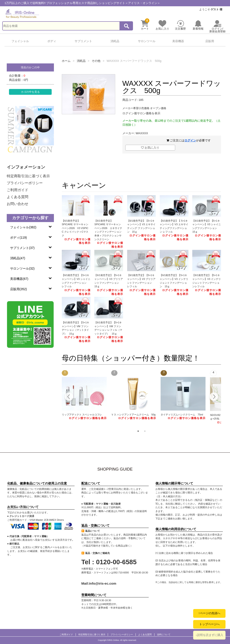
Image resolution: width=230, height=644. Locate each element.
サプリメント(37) (22, 248)
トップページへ (209, 624)
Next (214, 397)
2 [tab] (145, 431)
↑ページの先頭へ (209, 613)
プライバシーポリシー (25, 183)
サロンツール (147, 41)
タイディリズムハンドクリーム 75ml (182, 415)
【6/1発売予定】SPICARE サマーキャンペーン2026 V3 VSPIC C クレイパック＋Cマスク (75, 228)
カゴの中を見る (30, 92)
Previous (69, 397)
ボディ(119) (19, 238)
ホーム (66, 61)
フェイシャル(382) (23, 227)
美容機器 (178, 41)
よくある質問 (18, 197)
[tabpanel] (84, 395)
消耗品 (115, 41)
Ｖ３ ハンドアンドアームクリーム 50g (133, 415)
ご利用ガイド (18, 190)
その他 (96, 61)
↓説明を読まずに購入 (209, 635)
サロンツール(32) (22, 268)
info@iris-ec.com (103, 583)
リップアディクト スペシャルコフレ (82, 415)
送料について (164, 634)
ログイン (190, 140)
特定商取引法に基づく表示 (28, 176)
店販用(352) (19, 289)
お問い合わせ (18, 204)
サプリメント (83, 41)
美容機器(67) (19, 279)
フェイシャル (20, 41)
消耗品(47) (18, 258)
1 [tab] (138, 431)
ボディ (52, 41)
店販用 (210, 41)
